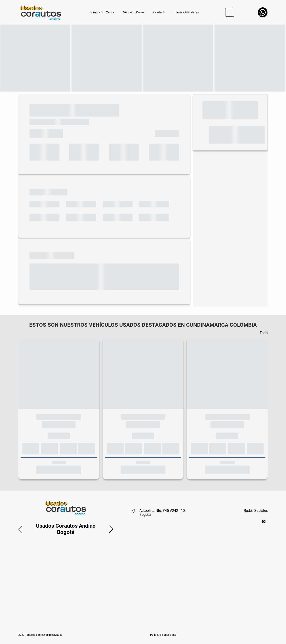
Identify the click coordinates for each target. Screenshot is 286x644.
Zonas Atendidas (187, 12)
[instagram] (264, 521)
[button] (20, 529)
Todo (264, 333)
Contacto (160, 12)
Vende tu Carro (134, 12)
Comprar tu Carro (102, 12)
